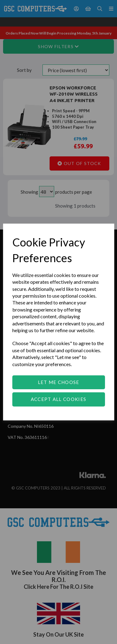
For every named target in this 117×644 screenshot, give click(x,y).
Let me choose (59, 382)
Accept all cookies (58, 399)
